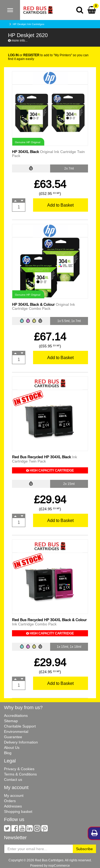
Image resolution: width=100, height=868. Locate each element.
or (24, 55)
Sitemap (11, 721)
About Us (12, 748)
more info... (18, 40)
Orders (10, 801)
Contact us (13, 779)
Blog (8, 753)
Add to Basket (60, 205)
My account (14, 795)
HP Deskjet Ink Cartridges (29, 24)
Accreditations (16, 716)
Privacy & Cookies (19, 769)
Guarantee (13, 737)
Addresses (13, 806)
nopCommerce (59, 865)
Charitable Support (20, 726)
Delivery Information (21, 742)
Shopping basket (18, 811)
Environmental (16, 732)
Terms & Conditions (20, 774)
